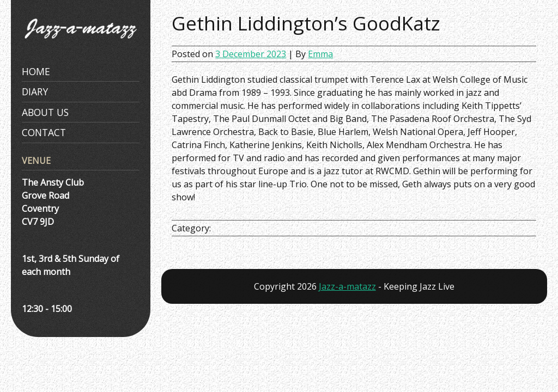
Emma (320, 54)
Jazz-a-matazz (347, 286)
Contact (44, 132)
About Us (45, 112)
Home (36, 71)
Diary (35, 91)
